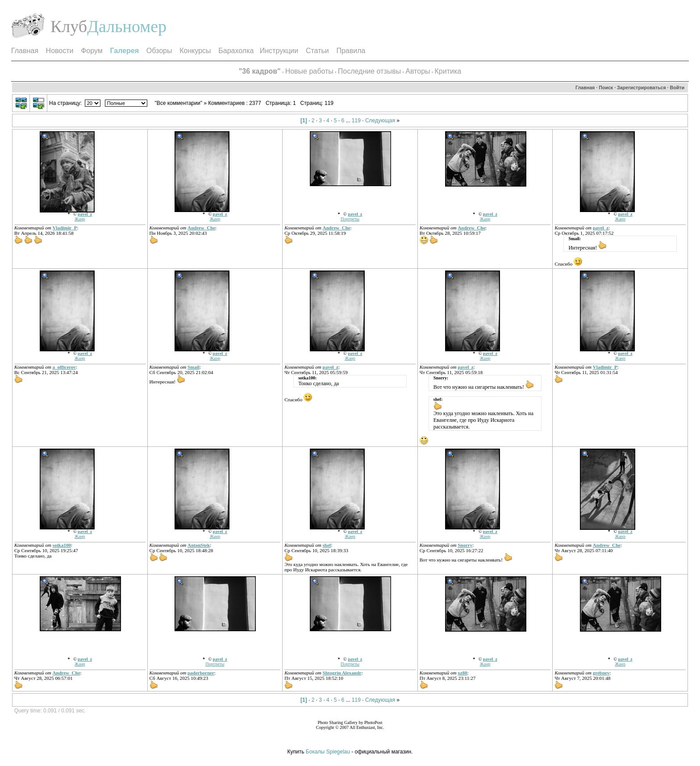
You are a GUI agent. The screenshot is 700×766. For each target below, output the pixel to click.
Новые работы (309, 71)
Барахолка (236, 51)
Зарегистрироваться (642, 87)
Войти (677, 87)
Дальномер (127, 26)
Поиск (606, 87)
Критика (448, 71)
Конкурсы (195, 51)
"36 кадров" (260, 71)
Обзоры (159, 51)
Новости (60, 51)
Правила (351, 51)
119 (356, 121)
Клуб (69, 26)
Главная (25, 51)
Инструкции (279, 51)
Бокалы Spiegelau (329, 752)
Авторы (418, 71)
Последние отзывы (369, 71)
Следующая (380, 121)
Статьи (317, 51)
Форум (92, 51)
